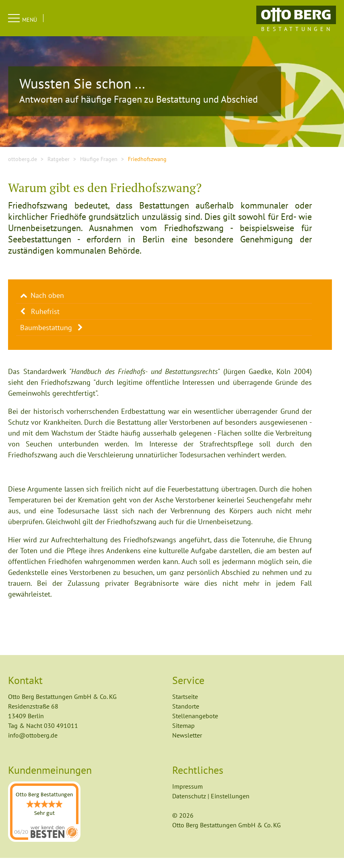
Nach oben (47, 305)
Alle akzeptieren (212, 808)
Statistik (66, 788)
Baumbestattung (46, 338)
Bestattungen (297, 29)
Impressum (150, 847)
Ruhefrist (45, 321)
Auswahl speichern (136, 808)
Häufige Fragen (99, 169)
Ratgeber (59, 169)
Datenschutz (192, 847)
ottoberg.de (23, 169)
